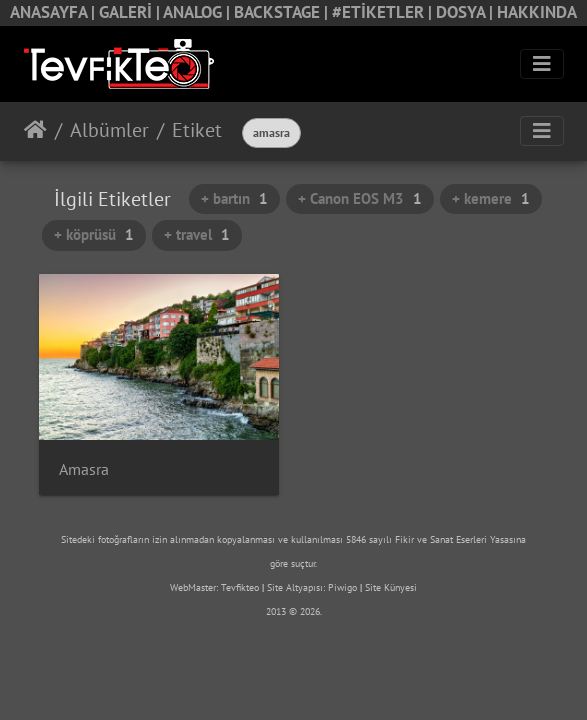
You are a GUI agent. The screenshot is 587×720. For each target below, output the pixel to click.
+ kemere (491, 198)
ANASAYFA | (54, 12)
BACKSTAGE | (283, 12)
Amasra (84, 469)
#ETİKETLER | (384, 12)
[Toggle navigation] (542, 64)
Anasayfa (35, 130)
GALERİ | (131, 12)
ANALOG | (198, 12)
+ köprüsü (94, 234)
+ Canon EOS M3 (360, 198)
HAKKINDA (537, 12)
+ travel (197, 234)
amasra (271, 132)
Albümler (109, 130)
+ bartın (234, 198)
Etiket (197, 130)
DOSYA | (466, 12)
